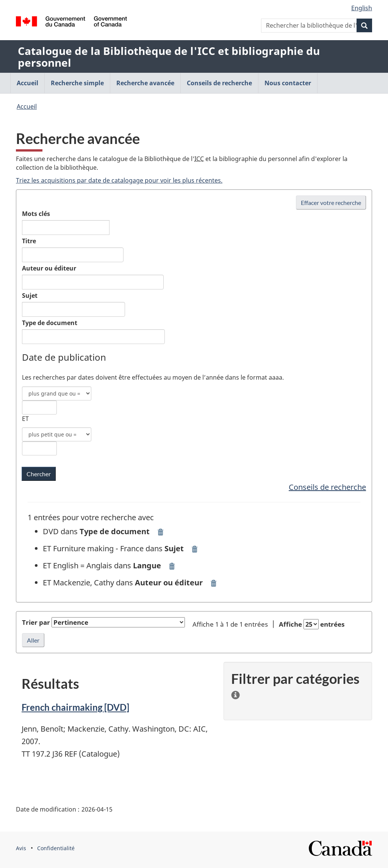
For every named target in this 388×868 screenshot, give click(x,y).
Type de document (50, 323)
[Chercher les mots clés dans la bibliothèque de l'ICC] (39, 474)
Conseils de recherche (327, 487)
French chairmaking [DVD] (75, 707)
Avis (21, 848)
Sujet (30, 296)
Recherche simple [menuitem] (77, 83)
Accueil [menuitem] (27, 83)
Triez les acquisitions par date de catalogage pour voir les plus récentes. (119, 180)
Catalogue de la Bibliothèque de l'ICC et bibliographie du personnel (169, 57)
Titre (29, 241)
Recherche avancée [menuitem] (145, 83)
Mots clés (36, 214)
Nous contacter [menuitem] (288, 83)
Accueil (27, 106)
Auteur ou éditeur (49, 268)
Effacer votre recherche (331, 203)
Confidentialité (56, 848)
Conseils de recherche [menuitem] (219, 83)
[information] (235, 693)
